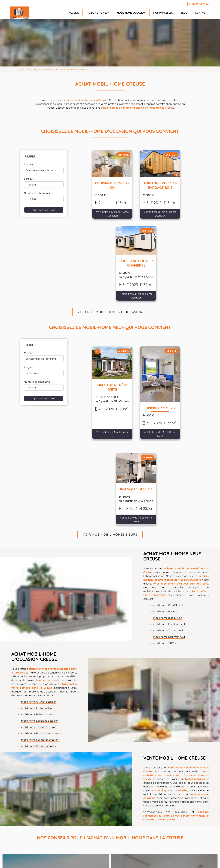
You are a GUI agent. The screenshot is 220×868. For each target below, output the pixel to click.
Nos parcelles (163, 13)
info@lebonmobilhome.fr (88, 845)
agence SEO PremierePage (113, 860)
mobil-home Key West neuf (169, 478)
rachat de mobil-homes (157, 636)
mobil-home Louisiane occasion (40, 562)
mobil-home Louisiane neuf (169, 465)
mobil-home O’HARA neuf (168, 447)
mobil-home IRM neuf (166, 453)
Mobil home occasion (131, 13)
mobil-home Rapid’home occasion (41, 575)
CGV (182, 860)
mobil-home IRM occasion (36, 550)
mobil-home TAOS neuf (167, 484)
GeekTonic (71, 860)
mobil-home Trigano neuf (168, 472)
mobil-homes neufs (155, 433)
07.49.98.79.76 (78, 841)
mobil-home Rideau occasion (38, 556)
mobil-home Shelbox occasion (39, 588)
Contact (201, 13)
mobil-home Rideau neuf (168, 459)
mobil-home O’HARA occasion (39, 543)
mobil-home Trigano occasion (39, 569)
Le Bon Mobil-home (29, 69)
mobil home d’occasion (43, 533)
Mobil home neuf (98, 13)
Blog (184, 13)
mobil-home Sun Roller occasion (40, 581)
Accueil (74, 13)
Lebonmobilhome (126, 100)
